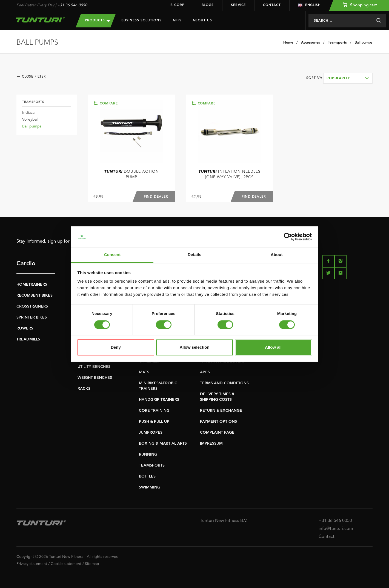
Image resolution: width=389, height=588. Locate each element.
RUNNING (148, 455)
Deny (116, 347)
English (309, 5)
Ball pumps (364, 43)
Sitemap (92, 564)
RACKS (84, 389)
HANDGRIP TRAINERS (159, 400)
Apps (177, 21)
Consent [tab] (112, 255)
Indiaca (28, 113)
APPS (205, 372)
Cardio (26, 264)
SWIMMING (150, 487)
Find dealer (156, 197)
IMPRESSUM (211, 444)
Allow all (273, 347)
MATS (144, 372)
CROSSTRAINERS (32, 306)
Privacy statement (32, 564)
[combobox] (348, 78)
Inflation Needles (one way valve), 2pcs (229, 174)
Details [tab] (195, 255)
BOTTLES (147, 476)
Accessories (311, 43)
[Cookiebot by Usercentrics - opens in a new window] (288, 237)
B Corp (177, 5)
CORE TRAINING (154, 411)
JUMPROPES (151, 433)
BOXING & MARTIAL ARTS (163, 444)
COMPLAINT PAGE (217, 433)
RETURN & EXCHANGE (221, 411)
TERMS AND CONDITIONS (224, 383)
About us (202, 21)
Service (238, 5)
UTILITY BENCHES (94, 367)
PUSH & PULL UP (154, 422)
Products (97, 20)
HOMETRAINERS (32, 285)
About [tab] (277, 255)
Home (288, 43)
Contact (272, 5)
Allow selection (194, 347)
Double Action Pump (131, 174)
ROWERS (25, 328)
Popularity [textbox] (338, 78)
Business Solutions (141, 21)
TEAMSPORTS (152, 465)
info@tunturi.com (336, 529)
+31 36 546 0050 (72, 5)
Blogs (208, 5)
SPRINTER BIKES (32, 317)
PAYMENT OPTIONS (218, 422)
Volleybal (30, 120)
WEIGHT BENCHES (95, 378)
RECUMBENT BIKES (35, 296)
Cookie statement (66, 564)
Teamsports (337, 43)
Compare (106, 103)
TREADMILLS (28, 339)
